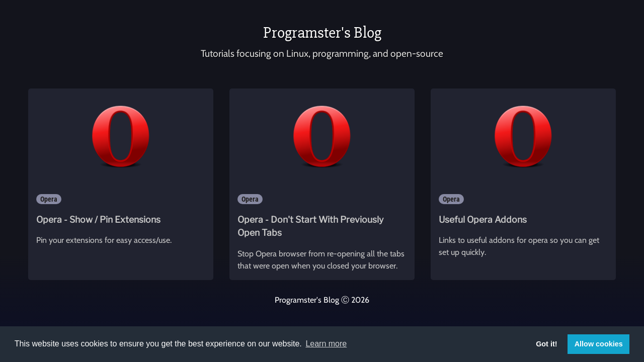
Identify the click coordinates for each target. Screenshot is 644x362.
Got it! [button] (546, 344)
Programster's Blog (322, 32)
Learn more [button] (326, 344)
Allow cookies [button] (599, 344)
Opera (49, 199)
